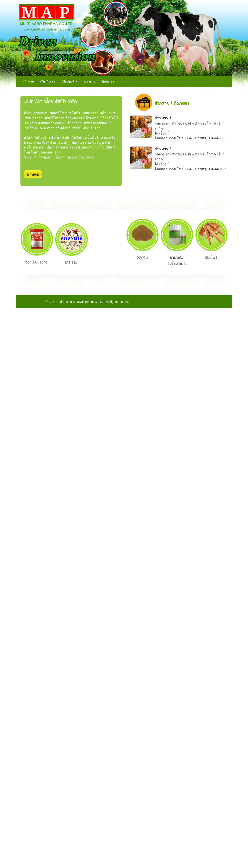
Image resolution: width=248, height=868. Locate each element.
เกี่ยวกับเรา (48, 81)
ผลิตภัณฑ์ (70, 81)
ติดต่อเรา (108, 81)
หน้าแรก (28, 81)
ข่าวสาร (90, 81)
